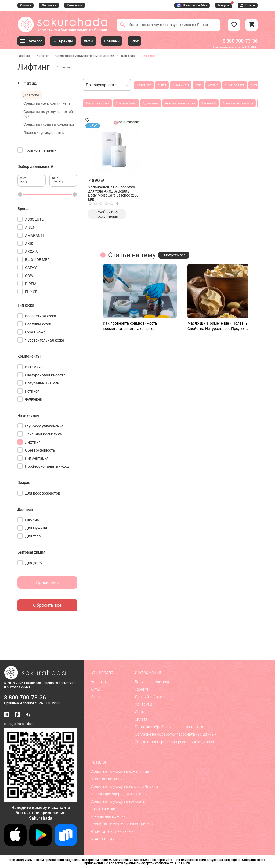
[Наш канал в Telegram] (28, 715)
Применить (48, 582)
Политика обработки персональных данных (174, 727)
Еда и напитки (103, 809)
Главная (24, 56)
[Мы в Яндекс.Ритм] (17, 715)
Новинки (98, 682)
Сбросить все (47, 605)
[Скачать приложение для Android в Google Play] (41, 845)
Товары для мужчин (108, 816)
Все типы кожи (126, 103)
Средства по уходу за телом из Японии (85, 56)
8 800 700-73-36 (240, 41)
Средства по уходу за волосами (118, 801)
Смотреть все (174, 255)
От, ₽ (23, 178)
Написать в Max (192, 5)
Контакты (75, 5)
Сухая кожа (151, 103)
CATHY (256, 86)
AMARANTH (181, 86)
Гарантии (143, 689)
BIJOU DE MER (235, 86)
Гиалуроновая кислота (238, 103)
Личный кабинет (149, 697)
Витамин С (209, 103)
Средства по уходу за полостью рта (122, 824)
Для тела (128, 56)
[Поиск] (122, 25)
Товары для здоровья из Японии (119, 794)
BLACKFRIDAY (102, 839)
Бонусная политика (152, 682)
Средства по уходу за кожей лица (120, 771)
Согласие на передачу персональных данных (174, 742)
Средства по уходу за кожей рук (48, 114)
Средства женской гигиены (47, 103)
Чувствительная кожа (180, 103)
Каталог (43, 56)
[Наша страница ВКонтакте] (7, 715)
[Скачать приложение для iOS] (15, 845)
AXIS (198, 86)
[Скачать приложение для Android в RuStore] (41, 800)
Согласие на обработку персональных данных (176, 734)
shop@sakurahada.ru (19, 724)
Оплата (26, 5)
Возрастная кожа (97, 103)
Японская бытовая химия (113, 831)
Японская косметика (109, 779)
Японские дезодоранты (44, 133)
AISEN (162, 86)
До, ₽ (55, 178)
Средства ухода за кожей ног (49, 124)
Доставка (49, 5)
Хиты (95, 689)
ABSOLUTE (144, 86)
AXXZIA (213, 86)
